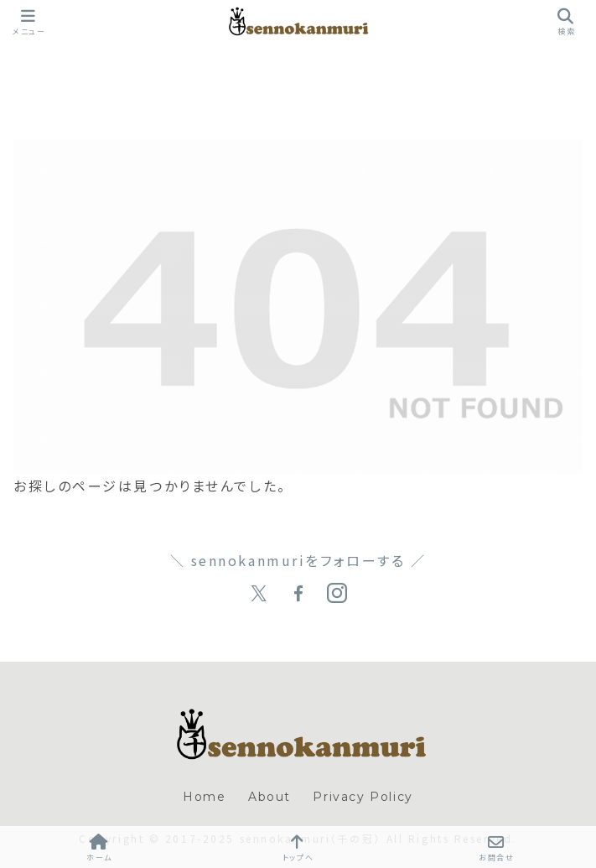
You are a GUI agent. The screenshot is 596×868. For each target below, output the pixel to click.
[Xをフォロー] (259, 594)
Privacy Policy (363, 797)
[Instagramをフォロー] (337, 594)
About (269, 797)
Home (204, 797)
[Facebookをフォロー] (298, 594)
